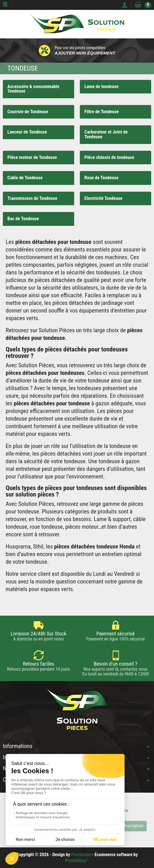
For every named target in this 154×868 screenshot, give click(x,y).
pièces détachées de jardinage (88, 303)
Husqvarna (18, 546)
